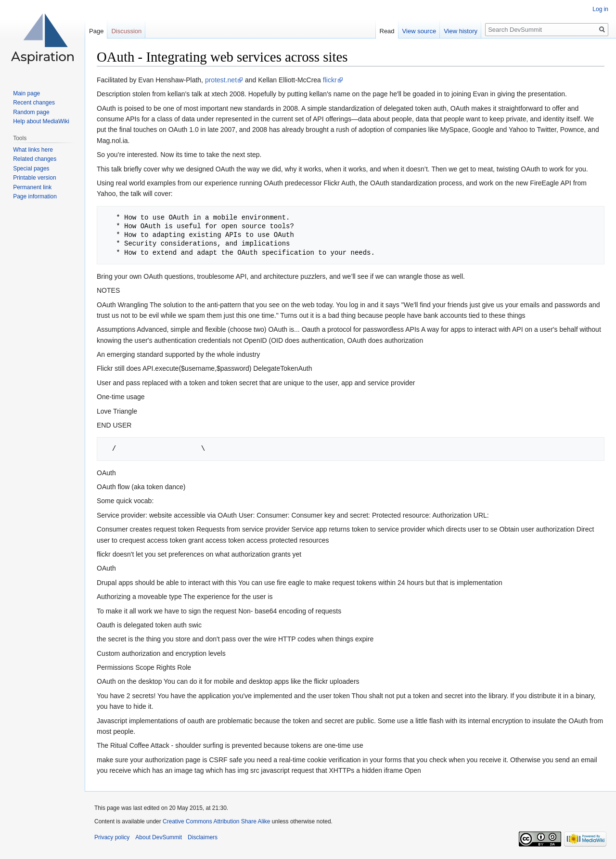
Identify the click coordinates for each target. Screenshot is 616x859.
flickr (330, 80)
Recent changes (34, 103)
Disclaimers (203, 837)
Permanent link (32, 187)
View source (419, 31)
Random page (31, 112)
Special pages (31, 169)
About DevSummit (159, 837)
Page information (35, 196)
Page (96, 31)
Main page (26, 93)
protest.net (221, 80)
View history (461, 31)
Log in (600, 9)
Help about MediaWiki (41, 121)
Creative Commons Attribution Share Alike (216, 821)
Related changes (35, 159)
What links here (33, 150)
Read (387, 31)
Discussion (126, 31)
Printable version (34, 178)
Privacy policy (112, 837)
